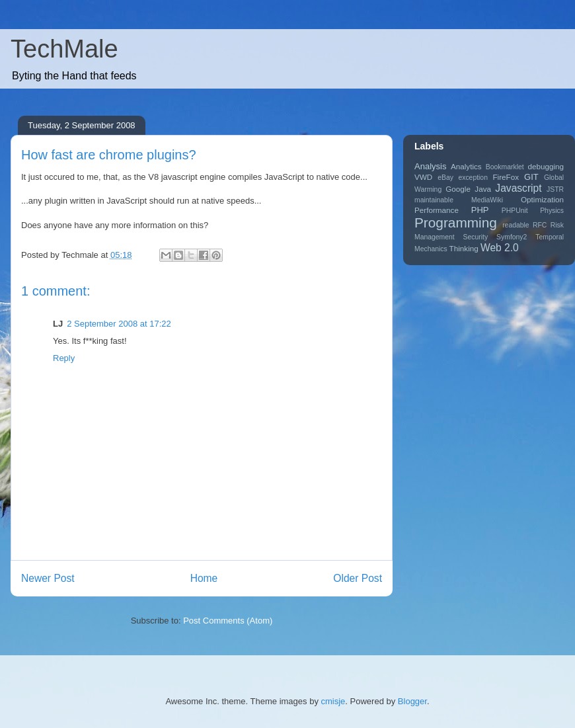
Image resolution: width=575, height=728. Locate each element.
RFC (540, 225)
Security (476, 237)
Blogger (412, 701)
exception (473, 178)
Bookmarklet (505, 167)
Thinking (464, 248)
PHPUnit (515, 211)
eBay (445, 178)
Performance (437, 210)
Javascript (518, 188)
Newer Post (48, 578)
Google (458, 189)
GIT (531, 177)
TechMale (64, 49)
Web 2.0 (500, 248)
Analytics (466, 166)
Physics (552, 211)
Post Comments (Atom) (228, 621)
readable (516, 225)
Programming (456, 222)
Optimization (542, 199)
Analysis (430, 166)
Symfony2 (512, 237)
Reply (64, 358)
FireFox (506, 177)
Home (204, 578)
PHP (480, 210)
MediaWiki (487, 200)
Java (483, 189)
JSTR (555, 189)
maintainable (434, 200)
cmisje (333, 701)
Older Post (358, 578)
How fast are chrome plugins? (109, 155)
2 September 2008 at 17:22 (119, 324)
